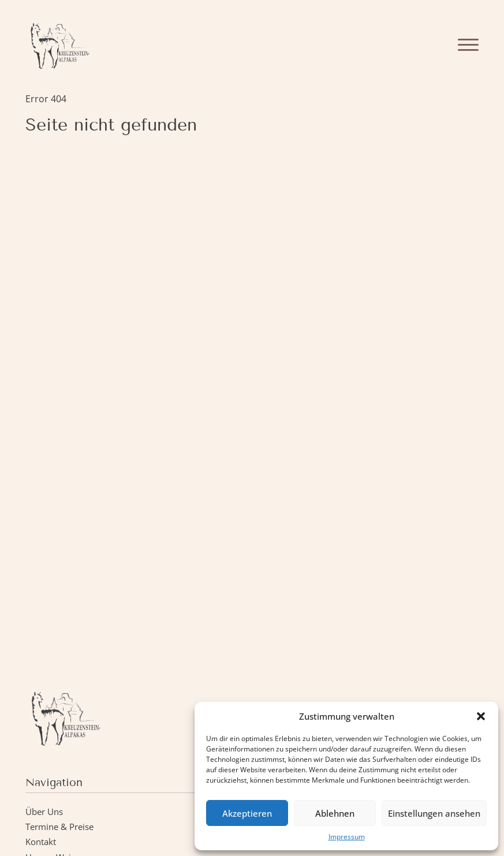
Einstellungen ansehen (434, 813)
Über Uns (44, 812)
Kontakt (41, 842)
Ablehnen (335, 813)
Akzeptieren (247, 813)
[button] (481, 716)
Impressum (347, 837)
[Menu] (468, 45)
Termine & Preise (59, 827)
